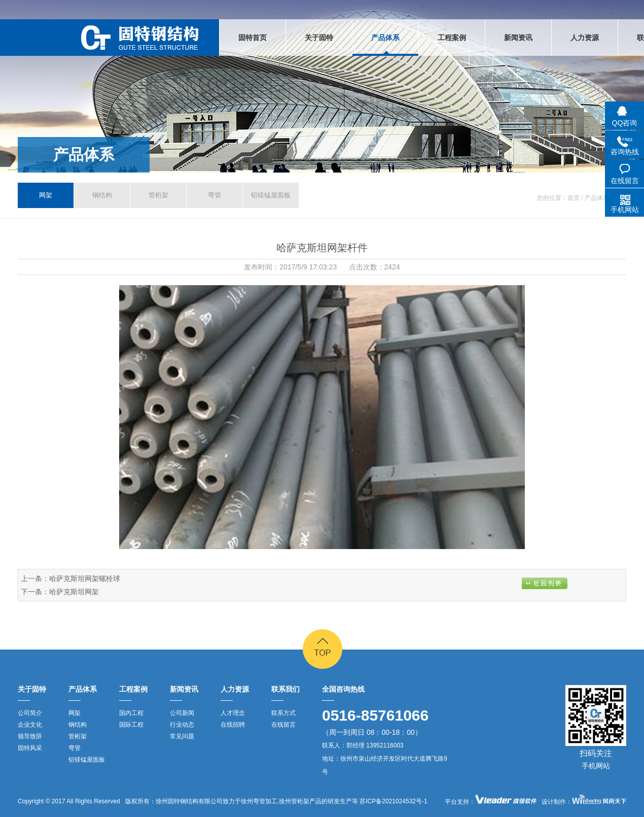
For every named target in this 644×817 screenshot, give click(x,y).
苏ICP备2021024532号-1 (393, 801)
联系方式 (283, 713)
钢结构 (102, 195)
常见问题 (182, 736)
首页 (574, 198)
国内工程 (131, 713)
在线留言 (283, 725)
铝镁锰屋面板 (271, 195)
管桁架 (158, 195)
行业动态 (182, 725)
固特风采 (30, 748)
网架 (46, 195)
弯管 (214, 195)
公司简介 (30, 713)
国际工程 (131, 725)
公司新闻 (182, 713)
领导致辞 (30, 736)
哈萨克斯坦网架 (74, 592)
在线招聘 (233, 725)
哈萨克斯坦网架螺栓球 (85, 578)
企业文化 (30, 725)
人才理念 (233, 713)
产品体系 (84, 155)
